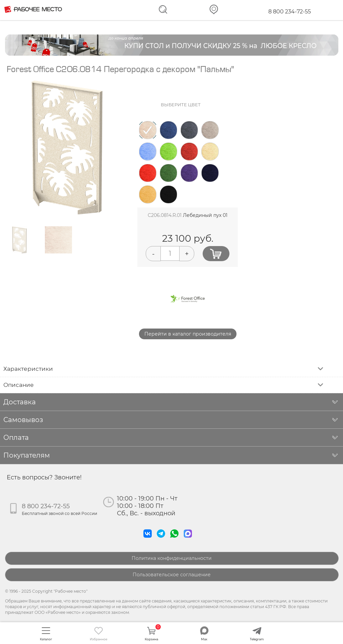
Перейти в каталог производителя (188, 334)
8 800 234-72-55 (290, 12)
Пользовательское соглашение (172, 575)
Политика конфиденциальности (172, 558)
